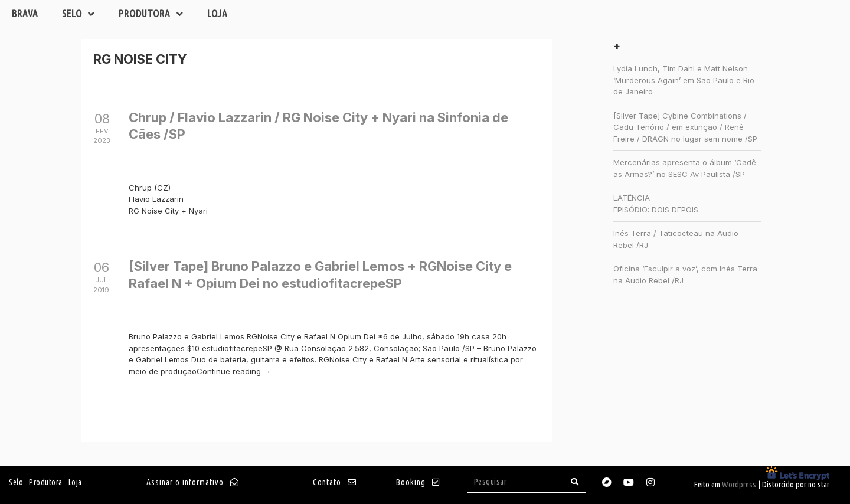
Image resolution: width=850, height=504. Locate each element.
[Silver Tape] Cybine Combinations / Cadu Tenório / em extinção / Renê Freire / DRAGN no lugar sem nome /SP (685, 127)
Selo (79, 14)
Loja (218, 13)
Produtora (151, 14)
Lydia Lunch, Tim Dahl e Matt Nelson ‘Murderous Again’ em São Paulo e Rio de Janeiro (684, 80)
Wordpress (739, 485)
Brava (25, 13)
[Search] (575, 482)
